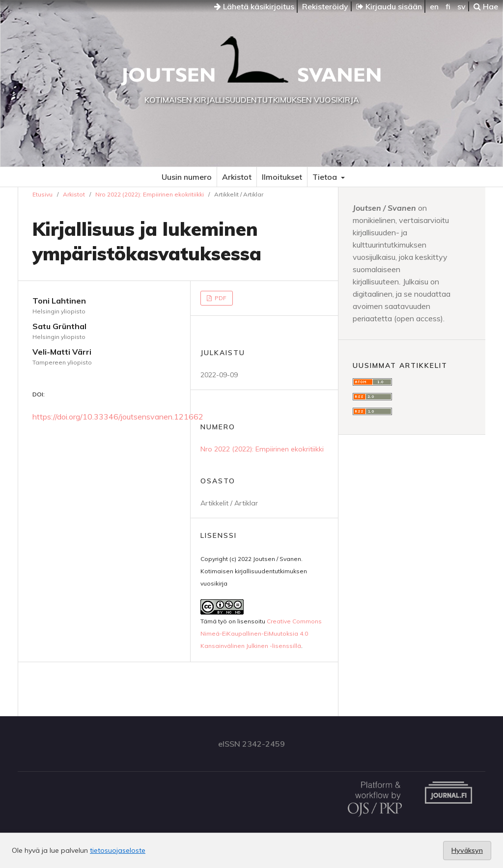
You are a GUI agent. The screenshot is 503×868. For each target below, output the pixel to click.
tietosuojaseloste (118, 850)
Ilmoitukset (282, 177)
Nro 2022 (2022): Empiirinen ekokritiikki (150, 194)
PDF (220, 298)
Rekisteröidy (325, 6)
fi (448, 6)
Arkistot (237, 177)
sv (461, 6)
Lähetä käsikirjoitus (254, 6)
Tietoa (326, 177)
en (434, 6)
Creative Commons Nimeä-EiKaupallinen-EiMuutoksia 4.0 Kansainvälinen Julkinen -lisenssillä (261, 633)
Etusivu (42, 194)
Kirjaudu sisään (389, 6)
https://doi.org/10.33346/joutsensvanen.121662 (118, 417)
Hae (486, 6)
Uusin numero (187, 177)
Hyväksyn (467, 850)
